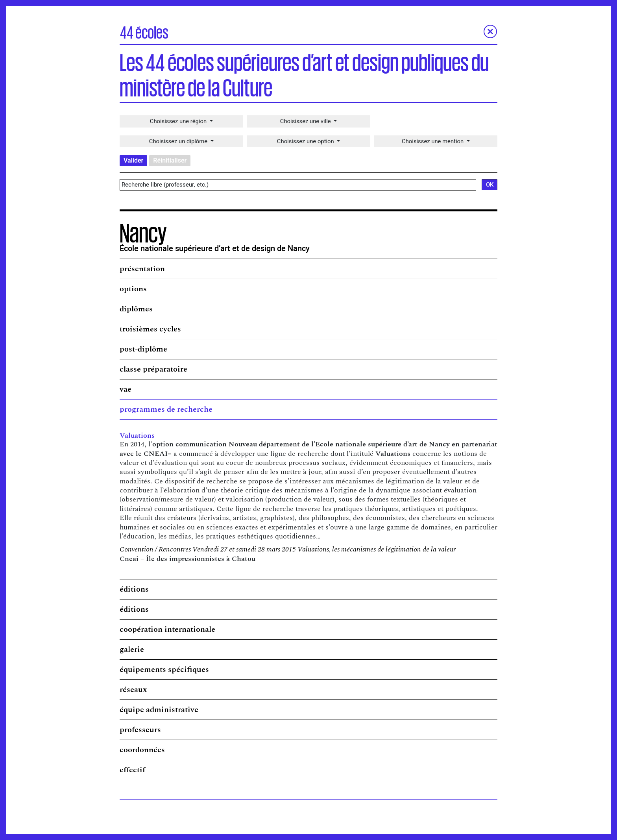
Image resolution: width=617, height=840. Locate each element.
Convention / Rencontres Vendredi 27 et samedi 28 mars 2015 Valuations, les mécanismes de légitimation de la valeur (288, 550)
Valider (133, 162)
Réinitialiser (170, 162)
